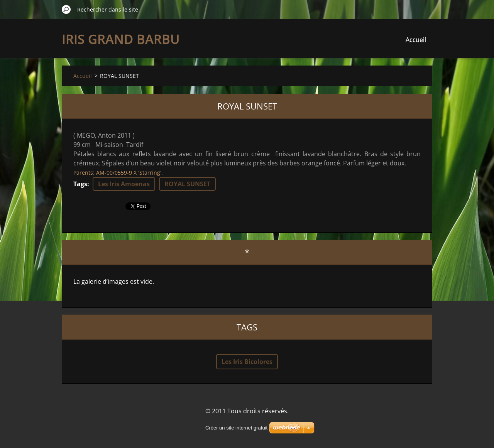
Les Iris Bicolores (247, 362)
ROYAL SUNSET (187, 184)
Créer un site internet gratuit (236, 428)
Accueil (416, 40)
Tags (80, 184)
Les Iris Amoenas (124, 184)
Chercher (66, 9)
